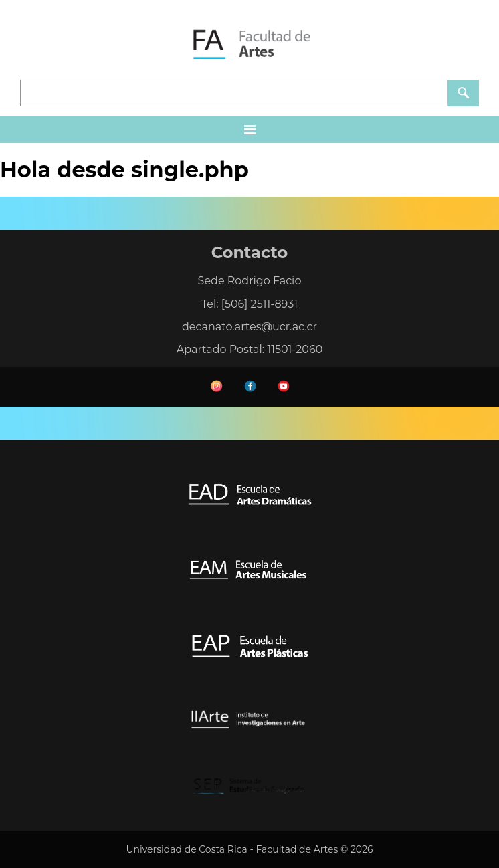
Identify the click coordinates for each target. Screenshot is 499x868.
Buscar (463, 93)
